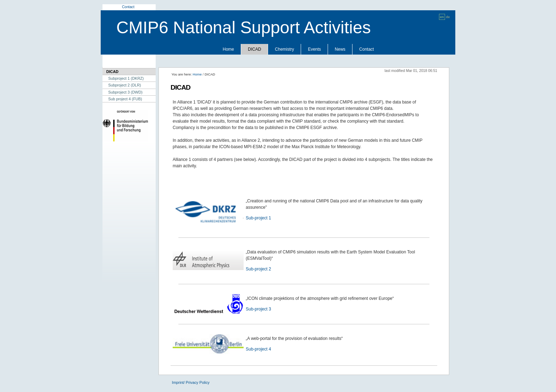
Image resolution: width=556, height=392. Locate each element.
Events (314, 49)
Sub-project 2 (258, 269)
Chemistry (284, 49)
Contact (128, 7)
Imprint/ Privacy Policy (191, 382)
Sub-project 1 (258, 218)
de (448, 17)
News (340, 49)
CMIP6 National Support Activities (244, 27)
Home (228, 49)
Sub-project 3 (258, 309)
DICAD (254, 49)
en (442, 17)
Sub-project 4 (258, 349)
